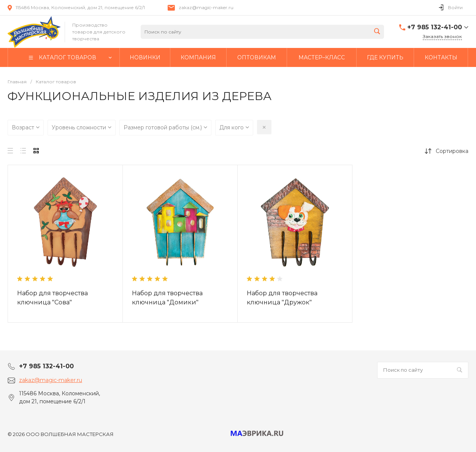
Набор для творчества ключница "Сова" (52, 298)
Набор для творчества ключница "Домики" (167, 298)
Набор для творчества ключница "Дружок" (282, 298)
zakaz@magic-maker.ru (206, 7)
